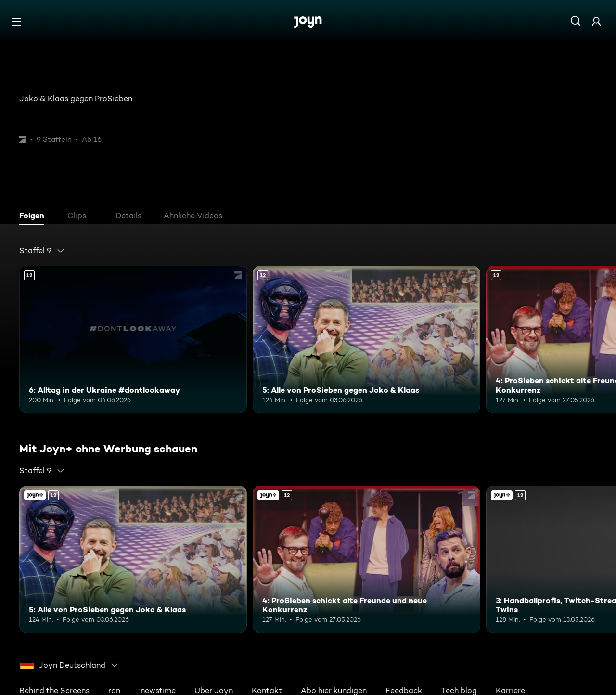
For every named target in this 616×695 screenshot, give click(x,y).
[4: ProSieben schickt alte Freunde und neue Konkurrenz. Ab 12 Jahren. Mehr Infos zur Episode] (366, 560)
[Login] (596, 21)
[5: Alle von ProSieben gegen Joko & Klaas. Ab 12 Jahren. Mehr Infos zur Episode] (366, 340)
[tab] (34, 217)
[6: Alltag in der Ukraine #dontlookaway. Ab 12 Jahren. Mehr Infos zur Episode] (133, 340)
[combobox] (42, 251)
